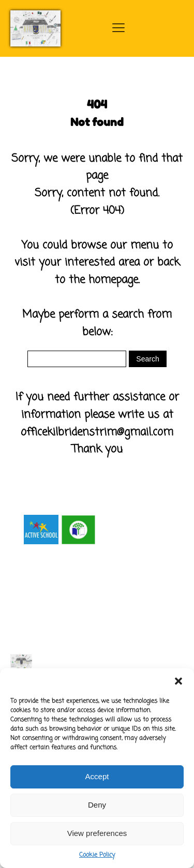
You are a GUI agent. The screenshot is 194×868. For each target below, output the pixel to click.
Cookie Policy (97, 855)
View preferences (97, 833)
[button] (178, 681)
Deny (97, 805)
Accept (97, 776)
